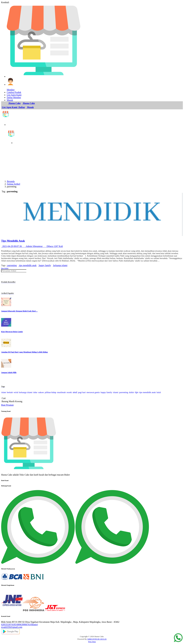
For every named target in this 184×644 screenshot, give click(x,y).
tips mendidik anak (27, 265)
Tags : (4, 265)
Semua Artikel (14, 184)
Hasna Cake (14, 103)
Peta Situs (92, 642)
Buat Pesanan (7, 405)
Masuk (30, 107)
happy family (45, 265)
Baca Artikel (5, 268)
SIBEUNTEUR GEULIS (97, 639)
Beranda (11, 181)
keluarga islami (60, 265)
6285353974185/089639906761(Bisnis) (19, 625)
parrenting (12, 265)
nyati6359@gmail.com (12, 627)
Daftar (21, 107)
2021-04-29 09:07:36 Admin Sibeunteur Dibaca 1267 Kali (32, 246)
